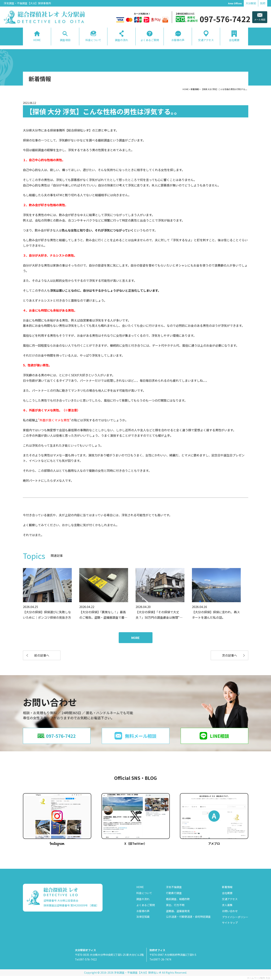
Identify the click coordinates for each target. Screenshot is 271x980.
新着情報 (227, 887)
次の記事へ (229, 655)
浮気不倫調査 (174, 887)
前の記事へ (42, 655)
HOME (140, 887)
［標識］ (94, 905)
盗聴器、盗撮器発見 (178, 911)
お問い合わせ (230, 911)
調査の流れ (143, 899)
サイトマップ (230, 923)
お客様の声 (143, 911)
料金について (144, 893)
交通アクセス (230, 899)
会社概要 (227, 893)
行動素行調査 (174, 893)
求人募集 (227, 905)
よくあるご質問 (146, 905)
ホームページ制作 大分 (259, 978)
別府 (263, 3)
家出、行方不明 (175, 905)
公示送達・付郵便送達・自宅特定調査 (188, 917)
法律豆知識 (143, 917)
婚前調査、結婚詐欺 (178, 899)
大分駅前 (251, 3)
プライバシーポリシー (235, 917)
